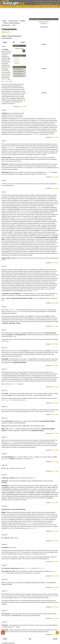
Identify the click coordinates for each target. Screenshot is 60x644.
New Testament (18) (19, 71)
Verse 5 (4, 192)
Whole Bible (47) (19, 69)
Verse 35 (4, 622)
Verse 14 (4, 407)
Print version (17, 58)
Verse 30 (4, 580)
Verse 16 (4, 437)
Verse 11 (4, 369)
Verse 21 (4, 454)
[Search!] (24, 51)
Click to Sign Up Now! (51, 1)
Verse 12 (4, 390)
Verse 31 (4, 591)
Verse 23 (4, 475)
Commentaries (13, 21)
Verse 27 (4, 565)
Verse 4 (4, 181)
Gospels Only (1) (19, 74)
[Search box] (18, 51)
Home (4, 21)
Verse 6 (4, 266)
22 (5, 42)
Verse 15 (4, 418)
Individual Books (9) (19, 76)
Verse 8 (4, 307)
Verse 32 (4, 611)
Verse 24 (4, 506)
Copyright (17, 61)
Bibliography (17, 63)
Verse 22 (4, 465)
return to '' (20, 106)
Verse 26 (4, 544)
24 (23, 42)
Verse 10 (4, 348)
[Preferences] (58, 6)
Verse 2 (4, 110)
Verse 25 (4, 535)
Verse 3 (4, 141)
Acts (14, 25)
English (23, 21)
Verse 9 (4, 330)
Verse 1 (4, 46)
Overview (17, 60)
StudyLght (11, 3)
